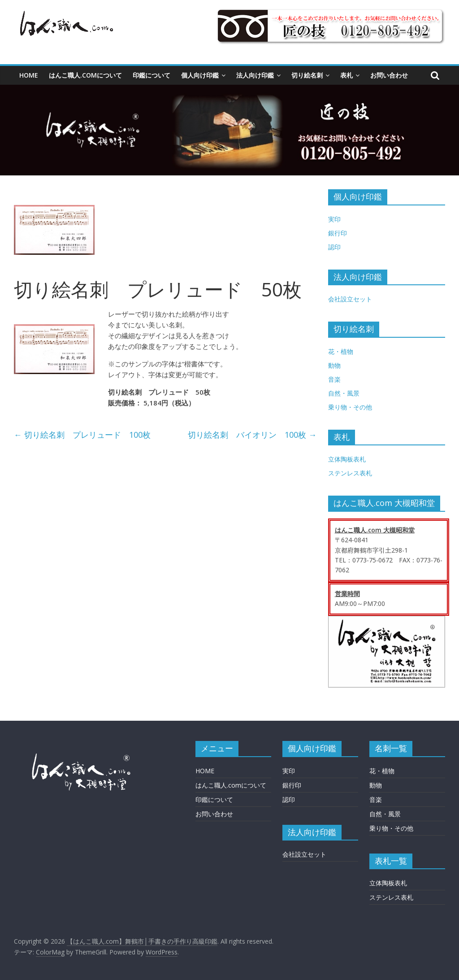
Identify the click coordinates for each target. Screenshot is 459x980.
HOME (29, 75)
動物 (334, 365)
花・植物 (341, 351)
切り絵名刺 (307, 75)
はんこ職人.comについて (85, 75)
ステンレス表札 (350, 473)
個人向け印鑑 (200, 75)
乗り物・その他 (350, 407)
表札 (346, 75)
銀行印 (338, 233)
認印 (334, 247)
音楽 (334, 379)
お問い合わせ (389, 75)
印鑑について (152, 75)
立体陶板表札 (347, 459)
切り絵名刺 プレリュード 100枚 (82, 435)
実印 (334, 219)
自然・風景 (344, 393)
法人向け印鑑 (255, 75)
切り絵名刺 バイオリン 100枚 (252, 435)
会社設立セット (350, 299)
